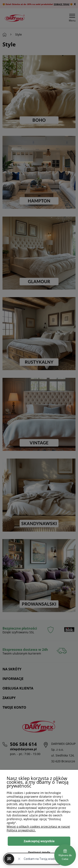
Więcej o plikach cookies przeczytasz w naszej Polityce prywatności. (38, 828)
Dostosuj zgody (39, 852)
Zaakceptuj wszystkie (39, 841)
